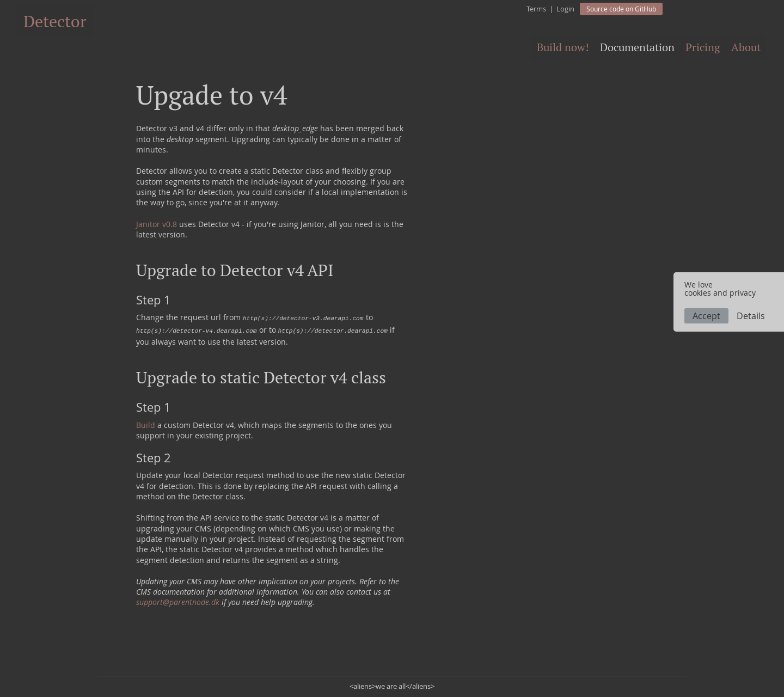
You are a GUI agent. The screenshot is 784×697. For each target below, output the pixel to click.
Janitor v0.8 (157, 224)
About (746, 47)
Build (146, 425)
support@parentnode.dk (178, 602)
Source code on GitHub (621, 9)
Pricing (703, 47)
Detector (55, 22)
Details (751, 316)
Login (565, 9)
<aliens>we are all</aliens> (392, 686)
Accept (706, 316)
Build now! (563, 47)
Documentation (637, 47)
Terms (536, 9)
